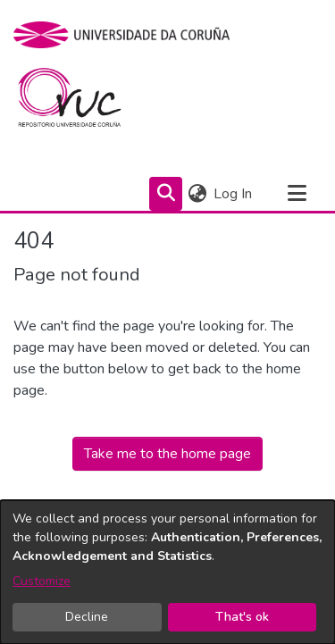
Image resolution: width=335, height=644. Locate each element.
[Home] (80, 102)
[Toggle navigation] (297, 194)
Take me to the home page (167, 454)
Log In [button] (234, 194)
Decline (87, 617)
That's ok (242, 617)
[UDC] (127, 35)
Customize (42, 581)
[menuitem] (197, 194)
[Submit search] (166, 194)
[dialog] (167, 572)
